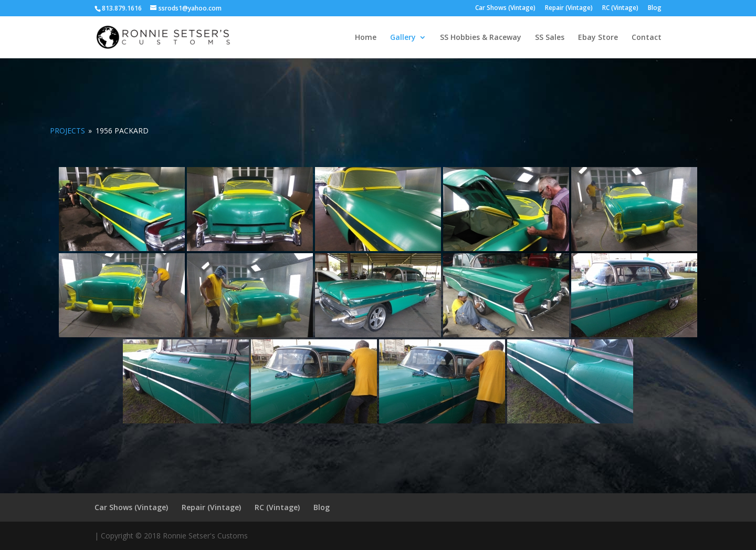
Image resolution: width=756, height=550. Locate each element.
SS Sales (550, 38)
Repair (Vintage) (569, 8)
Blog (655, 8)
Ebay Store (598, 38)
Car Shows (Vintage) (505, 8)
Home (366, 38)
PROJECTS (67, 131)
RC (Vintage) (620, 8)
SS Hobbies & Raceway (481, 38)
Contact (647, 38)
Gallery (403, 38)
